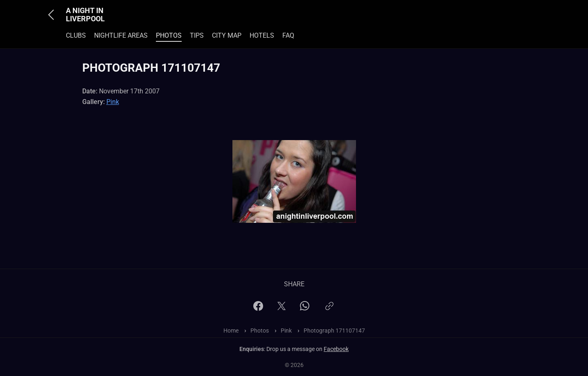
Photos (169, 35)
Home (231, 331)
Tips (197, 35)
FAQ (288, 35)
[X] (282, 309)
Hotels (262, 35)
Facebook (336, 349)
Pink (113, 102)
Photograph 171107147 (334, 331)
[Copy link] (329, 309)
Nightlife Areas (121, 35)
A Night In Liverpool (85, 15)
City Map (227, 35)
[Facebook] (258, 309)
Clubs (76, 35)
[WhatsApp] (305, 308)
